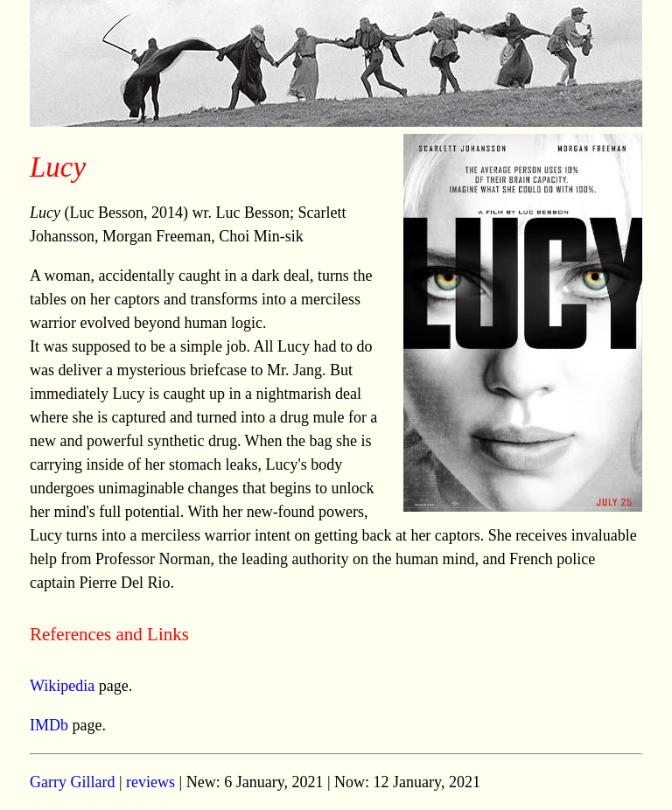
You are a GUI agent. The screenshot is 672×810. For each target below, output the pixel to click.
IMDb (49, 725)
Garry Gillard (72, 782)
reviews (150, 782)
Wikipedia (62, 686)
